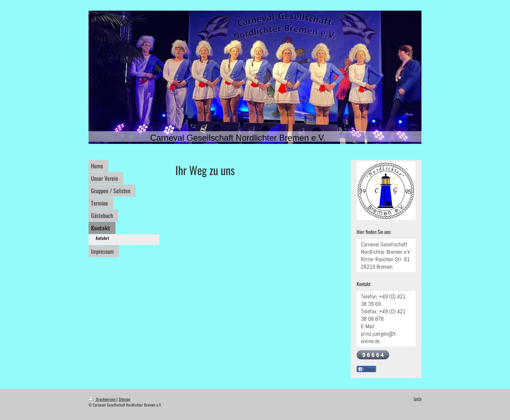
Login (418, 398)
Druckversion (103, 399)
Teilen (366, 369)
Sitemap (124, 399)
